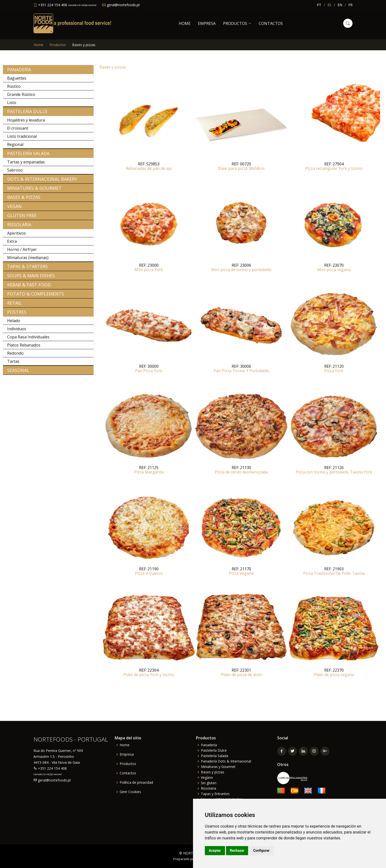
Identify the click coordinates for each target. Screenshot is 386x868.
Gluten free (22, 218)
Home (185, 23)
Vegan (14, 209)
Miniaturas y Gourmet (218, 767)
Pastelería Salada (28, 156)
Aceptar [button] (215, 851)
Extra (12, 244)
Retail (14, 305)
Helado (14, 323)
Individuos (17, 331)
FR (350, 5)
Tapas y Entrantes (215, 794)
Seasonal (18, 373)
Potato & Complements (36, 296)
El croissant (18, 131)
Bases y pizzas (213, 772)
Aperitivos (16, 236)
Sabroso (15, 173)
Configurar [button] (261, 851)
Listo (12, 105)
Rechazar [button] (237, 851)
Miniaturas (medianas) (28, 260)
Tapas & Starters (27, 269)
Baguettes (17, 81)
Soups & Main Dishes (31, 278)
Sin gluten (209, 783)
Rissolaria (19, 227)
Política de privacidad (136, 782)
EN (340, 5)
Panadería (19, 72)
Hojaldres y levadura (26, 122)
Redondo (15, 356)
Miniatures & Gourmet (34, 191)
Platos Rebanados (24, 347)
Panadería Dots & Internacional (226, 761)
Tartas (13, 364)
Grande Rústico (21, 97)
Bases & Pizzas (24, 200)
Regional (15, 147)
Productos (58, 45)
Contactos (271, 23)
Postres (17, 314)
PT (319, 5)
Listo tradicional (22, 139)
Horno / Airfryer (22, 252)
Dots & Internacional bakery (42, 181)
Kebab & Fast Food (29, 287)
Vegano (207, 778)
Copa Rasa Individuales (28, 339)
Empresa (207, 23)
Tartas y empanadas (26, 164)
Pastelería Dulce (27, 114)
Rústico (14, 89)
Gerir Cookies (130, 792)
